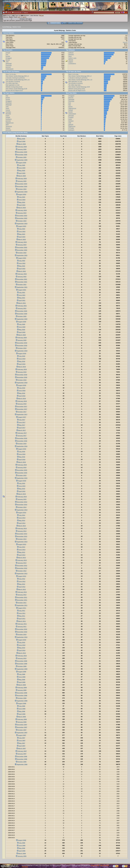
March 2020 (21, 335)
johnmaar (9, 130)
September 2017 (21, 414)
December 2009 (21, 661)
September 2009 (21, 669)
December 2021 (21, 279)
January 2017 (21, 436)
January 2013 (21, 563)
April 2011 (21, 619)
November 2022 (21, 250)
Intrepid (8, 53)
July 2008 (21, 706)
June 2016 (21, 454)
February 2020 (21, 338)
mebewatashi (10, 69)
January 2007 (21, 754)
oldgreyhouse (10, 123)
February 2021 (21, 306)
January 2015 (21, 499)
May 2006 (21, 848)
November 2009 (21, 664)
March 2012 (21, 589)
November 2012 (21, 568)
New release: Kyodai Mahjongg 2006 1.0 (17, 76)
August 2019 (21, 354)
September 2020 (21, 319)
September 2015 (21, 478)
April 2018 (21, 396)
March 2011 (21, 621)
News (70, 56)
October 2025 (21, 157)
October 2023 (21, 221)
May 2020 (21, 330)
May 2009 (21, 680)
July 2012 (21, 579)
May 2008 (21, 711)
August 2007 (21, 735)
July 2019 (21, 356)
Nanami (8, 128)
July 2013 (21, 547)
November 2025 (21, 155)
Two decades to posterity (13, 81)
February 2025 (21, 179)
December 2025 (21, 152)
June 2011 (21, 613)
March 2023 (21, 240)
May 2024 (21, 202)
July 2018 (21, 388)
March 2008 (21, 717)
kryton (8, 116)
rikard (7, 108)
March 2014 (21, 526)
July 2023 (21, 229)
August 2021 (21, 290)
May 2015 (21, 489)
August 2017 (21, 417)
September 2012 (21, 574)
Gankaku (8, 112)
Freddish (71, 117)
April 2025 (21, 173)
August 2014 (21, 513)
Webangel (9, 64)
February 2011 (21, 624)
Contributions (72, 64)
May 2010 (21, 648)
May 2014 (21, 521)
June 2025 (21, 168)
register (24, 17)
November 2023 (21, 218)
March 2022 (21, 271)
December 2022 (21, 247)
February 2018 (21, 401)
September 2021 (21, 287)
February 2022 (21, 274)
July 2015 (21, 483)
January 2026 (21, 149)
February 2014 (21, 528)
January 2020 (21, 340)
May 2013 (21, 552)
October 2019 (21, 348)
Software (71, 53)
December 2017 (21, 407)
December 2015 (21, 470)
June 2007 (21, 741)
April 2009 (21, 682)
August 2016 (21, 449)
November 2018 (21, 377)
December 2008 (21, 693)
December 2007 (21, 725)
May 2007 (21, 743)
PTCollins (71, 128)
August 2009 (21, 672)
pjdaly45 (71, 125)
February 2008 (21, 719)
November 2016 (21, 441)
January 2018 (21, 404)
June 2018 (21, 391)
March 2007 (21, 749)
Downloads (17, 12)
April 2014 (21, 523)
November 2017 (21, 409)
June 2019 (21, 359)
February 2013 (21, 560)
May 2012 (21, 584)
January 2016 (21, 468)
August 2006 (21, 840)
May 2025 (21, 171)
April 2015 (21, 491)
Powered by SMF (95, 865)
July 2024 (21, 197)
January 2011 (21, 627)
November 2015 (21, 473)
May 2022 (21, 266)
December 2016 (21, 438)
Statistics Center (17, 27)
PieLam (41, 16)
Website (71, 60)
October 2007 (21, 730)
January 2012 (21, 595)
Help (65, 23)
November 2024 (21, 186)
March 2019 (21, 367)
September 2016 (21, 446)
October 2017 (21, 412)
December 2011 (21, 597)
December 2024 (21, 184)
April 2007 (21, 746)
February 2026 (21, 147)
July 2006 (21, 843)
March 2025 (21, 176)
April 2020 (21, 332)
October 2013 (21, 539)
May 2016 (21, 457)
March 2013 (21, 558)
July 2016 (21, 452)
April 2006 (21, 851)
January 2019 (21, 372)
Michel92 (8, 114)
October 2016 (21, 444)
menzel (8, 110)
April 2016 (21, 460)
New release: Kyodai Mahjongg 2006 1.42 (18, 80)
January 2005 (21, 856)
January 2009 (21, 690)
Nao (7, 55)
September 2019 (21, 351)
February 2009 (21, 688)
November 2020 (21, 314)
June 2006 (21, 846)
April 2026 (21, 141)
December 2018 (21, 375)
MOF (7, 125)
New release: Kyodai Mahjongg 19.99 (16, 89)
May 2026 (21, 139)
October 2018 (21, 380)
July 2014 (21, 515)
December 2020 (21, 311)
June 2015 (21, 486)
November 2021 (21, 282)
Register (80, 23)
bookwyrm (9, 119)
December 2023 (21, 216)
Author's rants (72, 58)
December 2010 (21, 629)
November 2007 (21, 727)
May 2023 (21, 234)
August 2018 (21, 385)
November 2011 (21, 600)
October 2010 (21, 635)
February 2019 (21, 369)
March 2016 (21, 462)
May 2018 (21, 393)
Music (25, 13)
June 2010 (21, 645)
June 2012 (21, 582)
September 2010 (21, 637)
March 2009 (21, 685)
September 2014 (21, 510)
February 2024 (21, 210)
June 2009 (21, 677)
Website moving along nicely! (14, 87)
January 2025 (21, 181)
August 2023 (21, 226)
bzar (70, 103)
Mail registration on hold (13, 85)
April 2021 (21, 300)
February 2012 (21, 592)
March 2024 (21, 208)
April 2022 (21, 269)
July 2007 (21, 738)
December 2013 (21, 534)
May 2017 (21, 425)
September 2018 (21, 383)
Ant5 (7, 62)
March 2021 (21, 303)
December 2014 (21, 502)
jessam (8, 60)
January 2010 (21, 658)
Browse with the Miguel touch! (14, 90)
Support (71, 62)
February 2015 (21, 497)
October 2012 (21, 571)
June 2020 (21, 327)
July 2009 (21, 674)
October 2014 (21, 507)
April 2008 (21, 714)
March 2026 (21, 144)
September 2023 (21, 224)
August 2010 (21, 640)
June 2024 (21, 200)
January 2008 (21, 722)
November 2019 (21, 346)
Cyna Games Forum (12, 1)
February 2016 (21, 465)
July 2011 (21, 611)
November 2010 (21, 632)
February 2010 (21, 656)
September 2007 (21, 733)
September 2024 (21, 192)
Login (75, 23)
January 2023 (21, 245)
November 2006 (21, 759)
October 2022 (21, 253)
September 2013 (21, 542)
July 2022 (21, 261)
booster (8, 56)
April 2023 (21, 237)
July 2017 (21, 420)
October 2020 (21, 316)
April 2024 (21, 205)
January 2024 (21, 213)
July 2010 (21, 642)
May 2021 (21, 298)
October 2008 (21, 698)
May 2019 (21, 361)
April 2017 (21, 428)
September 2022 (21, 255)
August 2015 (21, 481)
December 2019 (21, 343)
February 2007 (21, 751)
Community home (55, 23)
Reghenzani (72, 126)
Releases (71, 55)
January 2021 (21, 308)
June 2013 (21, 550)
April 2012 (21, 587)
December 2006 (21, 756)
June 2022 (21, 263)
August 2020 (21, 322)
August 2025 (21, 163)
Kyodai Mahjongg (7, 27)
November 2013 (21, 536)
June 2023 (21, 232)
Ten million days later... (12, 83)
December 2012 (21, 566)
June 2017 (21, 422)
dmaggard (9, 58)
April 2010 (21, 650)
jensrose (8, 67)
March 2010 (21, 653)
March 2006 (21, 854)
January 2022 (21, 277)
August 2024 (21, 194)
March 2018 (21, 399)
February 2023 (21, 242)
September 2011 (21, 605)
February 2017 (21, 433)
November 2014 (21, 505)
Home (8, 12)
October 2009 (21, 666)
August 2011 (21, 608)
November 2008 (21, 696)
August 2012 (21, 576)
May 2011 (21, 616)
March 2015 (21, 494)
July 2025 (21, 165)
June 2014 (21, 518)
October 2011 (21, 603)
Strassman (9, 126)
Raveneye (9, 65)
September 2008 (21, 701)
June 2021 (21, 295)
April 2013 (21, 555)
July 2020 (21, 324)
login (19, 17)
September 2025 (21, 160)
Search (70, 23)
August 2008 (21, 703)
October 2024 (21, 189)
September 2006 (21, 764)
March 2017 (21, 430)
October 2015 (21, 475)
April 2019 (21, 364)
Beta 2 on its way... (11, 74)
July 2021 (21, 293)
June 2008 (21, 709)
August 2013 (21, 544)
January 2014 (21, 531)
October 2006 (21, 762)
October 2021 (21, 285)
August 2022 (21, 258)
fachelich (71, 121)
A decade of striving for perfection (15, 78)
